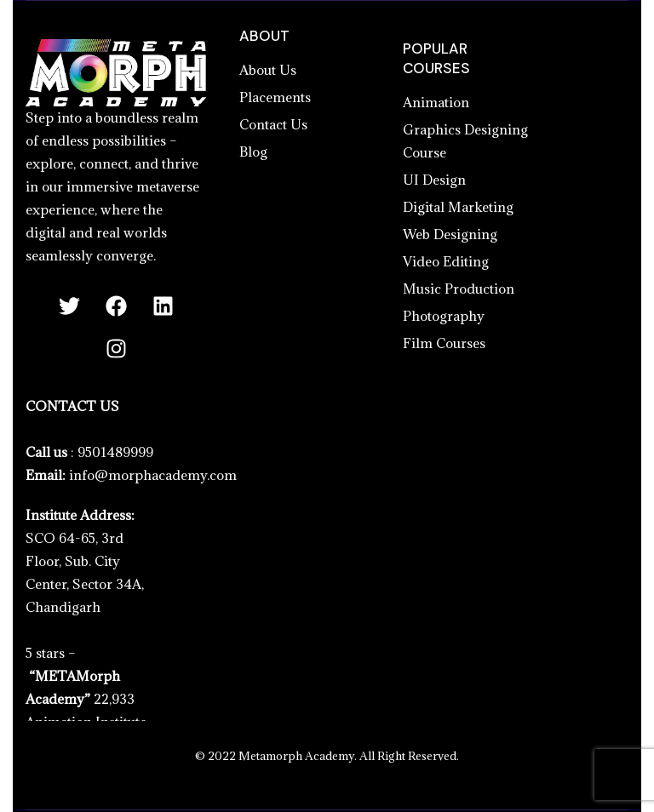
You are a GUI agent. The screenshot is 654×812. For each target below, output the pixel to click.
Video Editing (446, 261)
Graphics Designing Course (465, 141)
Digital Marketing (458, 207)
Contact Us (273, 124)
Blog (253, 152)
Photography (444, 316)
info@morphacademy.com (153, 475)
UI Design (434, 180)
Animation (436, 102)
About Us (268, 70)
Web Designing (450, 234)
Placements (275, 97)
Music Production (459, 289)
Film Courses (444, 343)
